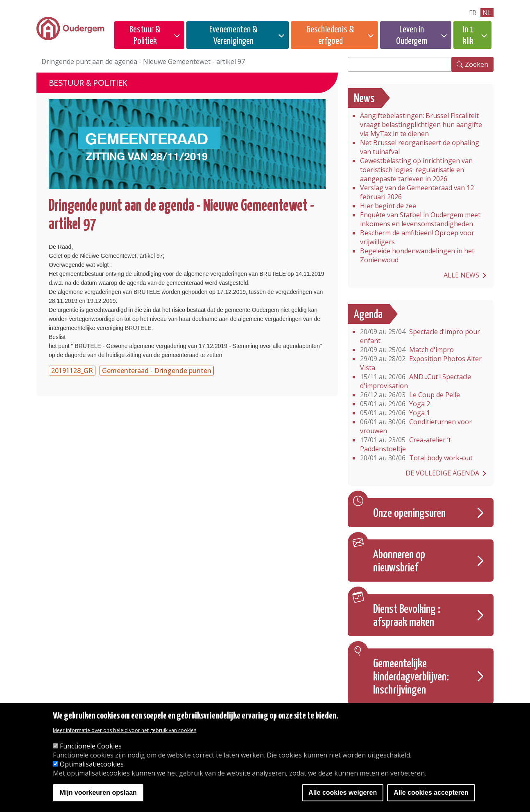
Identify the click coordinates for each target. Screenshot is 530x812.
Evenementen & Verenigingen (233, 35)
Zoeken (477, 64)
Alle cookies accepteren (431, 793)
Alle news (461, 275)
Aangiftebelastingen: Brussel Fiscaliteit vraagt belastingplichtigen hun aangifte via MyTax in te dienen (421, 125)
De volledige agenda (442, 473)
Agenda (368, 315)
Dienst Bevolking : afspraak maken (407, 616)
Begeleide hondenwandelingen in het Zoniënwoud (417, 255)
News (364, 99)
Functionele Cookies (91, 746)
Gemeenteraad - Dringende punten (157, 371)
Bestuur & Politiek (145, 35)
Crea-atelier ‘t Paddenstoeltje (405, 444)
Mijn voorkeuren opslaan (98, 793)
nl (487, 13)
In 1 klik (468, 35)
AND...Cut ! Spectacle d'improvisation (416, 381)
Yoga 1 (395, 413)
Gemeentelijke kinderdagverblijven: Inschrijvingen (411, 677)
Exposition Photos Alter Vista (421, 363)
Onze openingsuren (409, 514)
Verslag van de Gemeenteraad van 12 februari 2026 (417, 192)
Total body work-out (416, 458)
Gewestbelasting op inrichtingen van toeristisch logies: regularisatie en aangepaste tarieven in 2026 (416, 170)
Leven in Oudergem (412, 35)
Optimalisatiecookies (92, 764)
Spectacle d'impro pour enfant (420, 336)
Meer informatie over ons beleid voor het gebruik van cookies (125, 730)
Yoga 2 (395, 404)
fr (473, 13)
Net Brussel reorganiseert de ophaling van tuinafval (420, 147)
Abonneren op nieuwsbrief (399, 562)
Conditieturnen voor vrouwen (416, 426)
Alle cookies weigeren (343, 793)
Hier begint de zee (388, 206)
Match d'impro (407, 350)
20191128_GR (72, 371)
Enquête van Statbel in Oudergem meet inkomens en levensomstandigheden (420, 219)
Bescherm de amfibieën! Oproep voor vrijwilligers (417, 237)
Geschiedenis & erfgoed (330, 35)
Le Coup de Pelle (410, 395)
